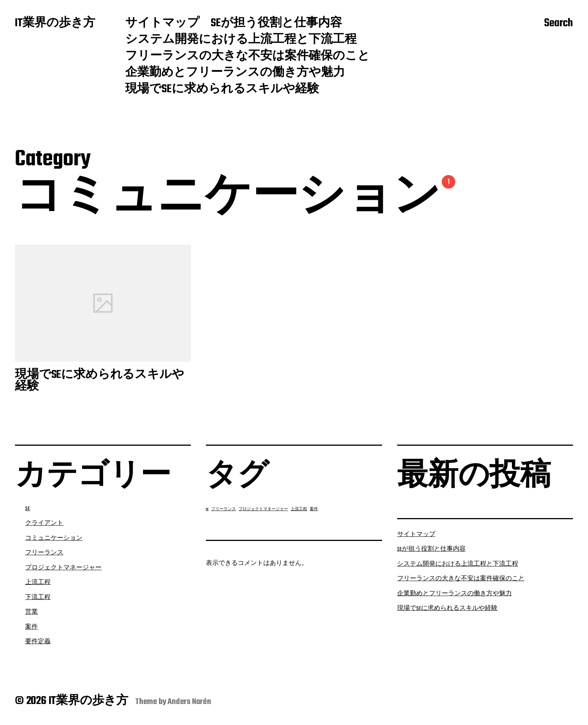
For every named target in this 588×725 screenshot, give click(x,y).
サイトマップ (162, 24)
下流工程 (38, 598)
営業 (31, 612)
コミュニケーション (54, 538)
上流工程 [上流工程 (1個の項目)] (299, 509)
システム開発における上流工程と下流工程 (241, 40)
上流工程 (38, 583)
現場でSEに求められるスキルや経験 (222, 90)
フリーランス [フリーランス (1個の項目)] (223, 509)
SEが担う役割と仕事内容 (276, 24)
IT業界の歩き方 (55, 24)
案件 (31, 627)
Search (559, 24)
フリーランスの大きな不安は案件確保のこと (247, 57)
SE (28, 509)
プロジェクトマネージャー (63, 568)
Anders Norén (189, 702)
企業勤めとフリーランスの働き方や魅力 (235, 73)
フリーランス (44, 553)
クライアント (44, 523)
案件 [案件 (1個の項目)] (314, 509)
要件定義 (38, 642)
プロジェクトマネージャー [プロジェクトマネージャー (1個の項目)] (263, 509)
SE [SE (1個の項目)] (207, 509)
